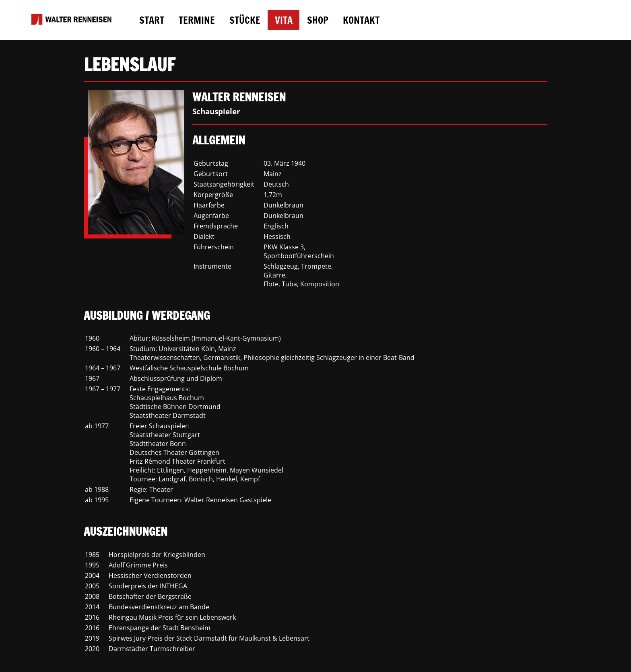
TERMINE (197, 20)
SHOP (318, 20)
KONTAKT (361, 20)
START (152, 20)
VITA (284, 20)
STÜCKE (245, 20)
